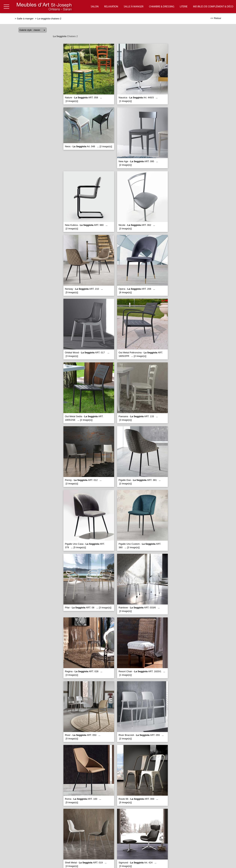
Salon (95, 7)
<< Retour (216, 18)
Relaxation (111, 7)
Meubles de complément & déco (213, 7)
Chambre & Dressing (162, 7)
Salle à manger (134, 7)
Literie (184, 7)
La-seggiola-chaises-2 (49, 19)
